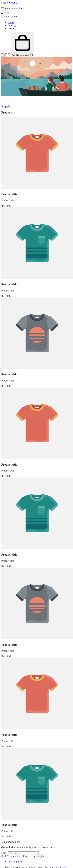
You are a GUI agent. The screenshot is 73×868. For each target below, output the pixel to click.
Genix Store (16, 856)
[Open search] (3, 17)
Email (5, 853)
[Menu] (36, 14)
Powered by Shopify (34, 856)
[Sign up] (38, 853)
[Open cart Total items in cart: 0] (23, 44)
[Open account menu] (6, 55)
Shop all (6, 106)
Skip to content (9, 3)
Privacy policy (15, 862)
